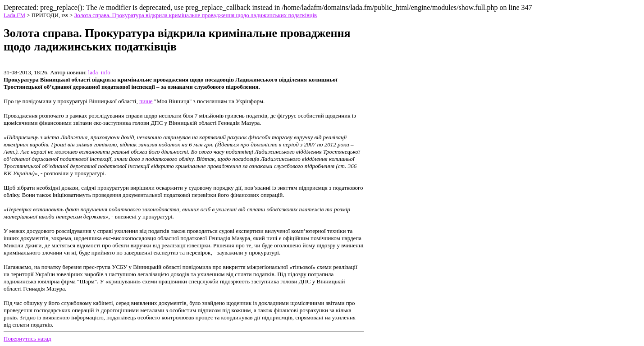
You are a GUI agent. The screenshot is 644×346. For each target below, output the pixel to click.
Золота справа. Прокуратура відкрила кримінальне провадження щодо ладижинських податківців (196, 15)
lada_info (99, 72)
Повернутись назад (27, 339)
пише (146, 101)
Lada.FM (14, 15)
